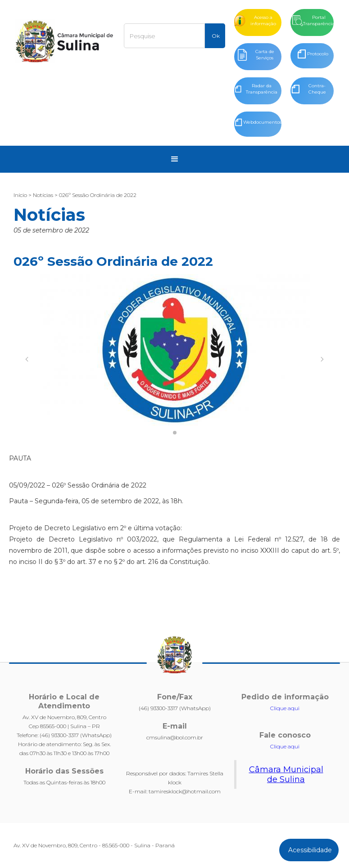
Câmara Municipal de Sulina (286, 774)
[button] (175, 159)
